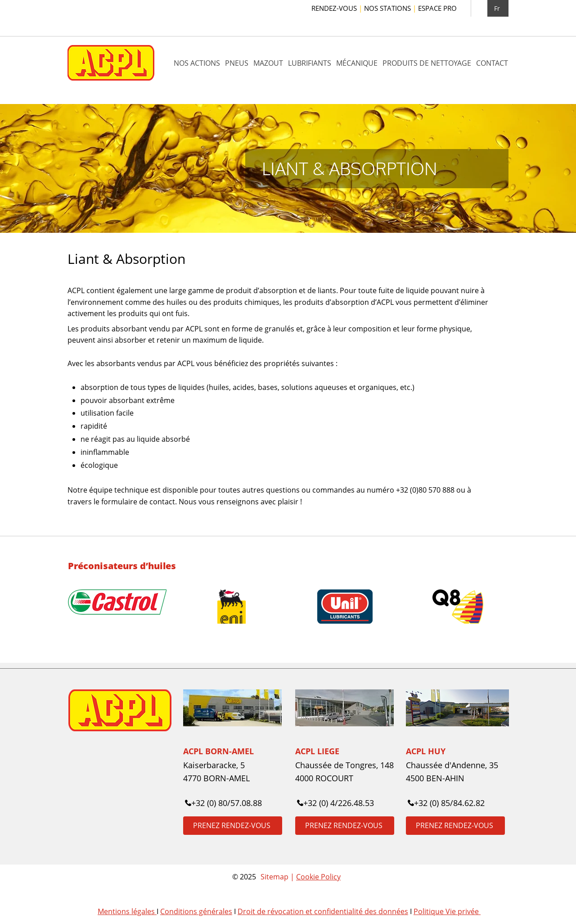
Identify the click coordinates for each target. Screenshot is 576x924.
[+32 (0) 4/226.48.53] (337, 803)
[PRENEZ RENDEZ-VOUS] (233, 826)
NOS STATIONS (391, 8)
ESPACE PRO (437, 8)
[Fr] (498, 8)
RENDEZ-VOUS (338, 8)
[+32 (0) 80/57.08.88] (225, 803)
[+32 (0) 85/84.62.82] (448, 803)
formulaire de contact (138, 502)
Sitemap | (278, 877)
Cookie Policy (318, 877)
